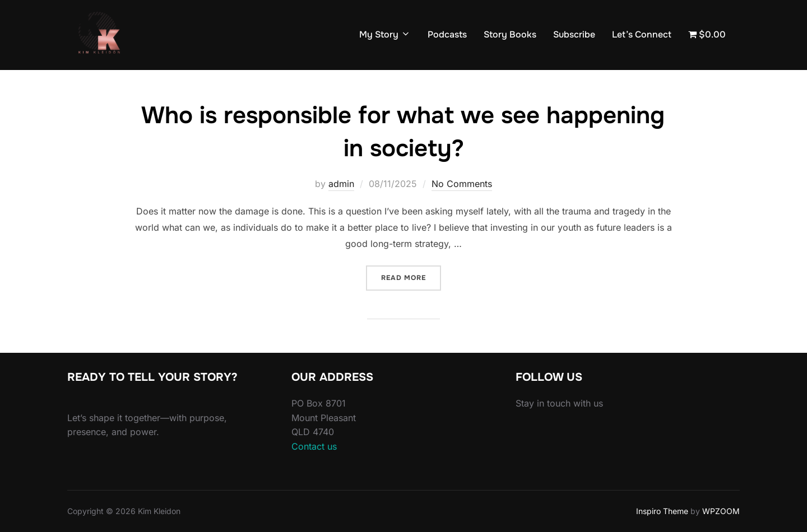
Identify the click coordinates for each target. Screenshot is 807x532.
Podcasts (447, 34)
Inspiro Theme (662, 511)
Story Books (510, 34)
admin (341, 184)
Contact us (314, 446)
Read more (411, 277)
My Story (385, 34)
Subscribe (574, 34)
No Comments (462, 184)
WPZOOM (721, 511)
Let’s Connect (642, 34)
